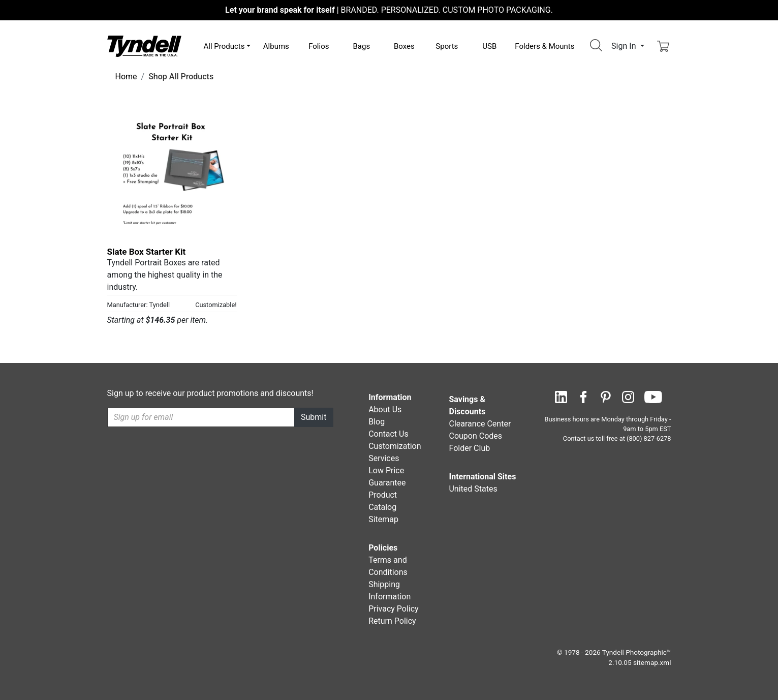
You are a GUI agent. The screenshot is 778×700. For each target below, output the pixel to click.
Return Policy (392, 621)
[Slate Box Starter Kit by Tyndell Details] (172, 174)
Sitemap (383, 519)
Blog (377, 422)
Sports (447, 46)
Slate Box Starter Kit (147, 252)
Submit (314, 417)
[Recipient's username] (201, 417)
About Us (385, 409)
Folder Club (469, 448)
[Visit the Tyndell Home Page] (144, 45)
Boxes (404, 46)
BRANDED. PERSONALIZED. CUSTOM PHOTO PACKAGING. (389, 10)
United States (473, 489)
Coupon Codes (475, 436)
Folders (544, 46)
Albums (276, 46)
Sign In (625, 46)
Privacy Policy (394, 609)
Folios (319, 46)
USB (489, 46)
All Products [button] (224, 46)
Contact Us (388, 434)
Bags (361, 46)
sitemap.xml (652, 662)
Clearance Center (480, 424)
